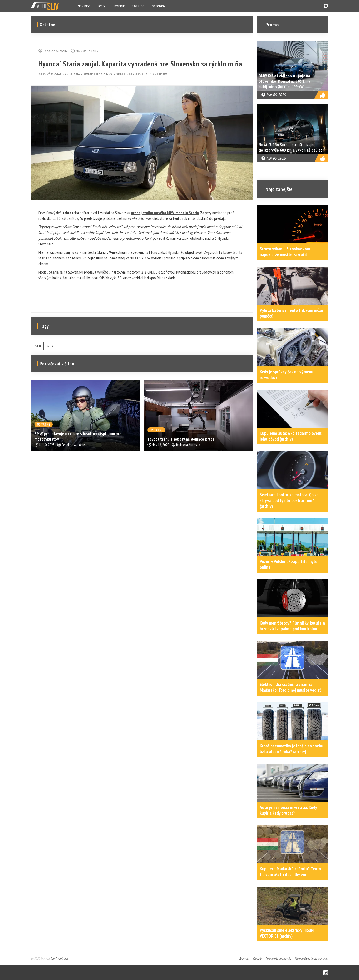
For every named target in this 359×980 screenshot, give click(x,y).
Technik (119, 6)
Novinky (84, 6)
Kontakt (257, 959)
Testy (101, 6)
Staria (54, 272)
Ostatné (138, 6)
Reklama (244, 959)
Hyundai (37, 346)
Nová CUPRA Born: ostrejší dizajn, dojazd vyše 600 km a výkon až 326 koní (292, 147)
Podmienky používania (278, 959)
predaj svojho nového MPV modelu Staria (165, 213)
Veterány (159, 6)
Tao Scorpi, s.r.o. (59, 959)
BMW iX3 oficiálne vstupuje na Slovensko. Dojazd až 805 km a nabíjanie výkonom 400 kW (285, 81)
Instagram (326, 973)
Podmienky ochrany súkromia (311, 959)
